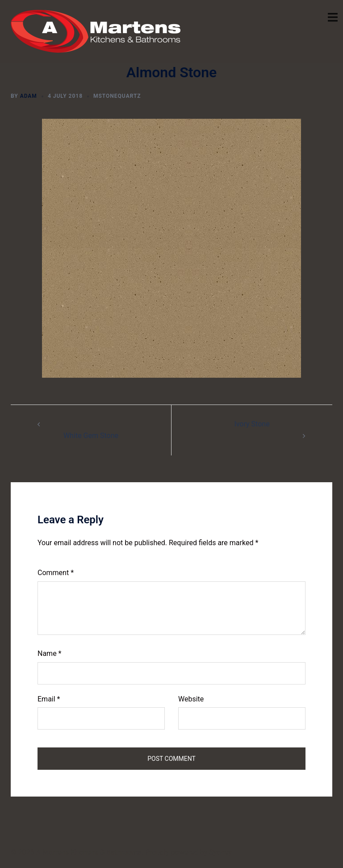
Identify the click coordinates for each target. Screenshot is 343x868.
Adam (29, 96)
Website (191, 699)
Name (50, 653)
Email (49, 699)
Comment (56, 573)
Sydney (220, 852)
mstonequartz (117, 96)
